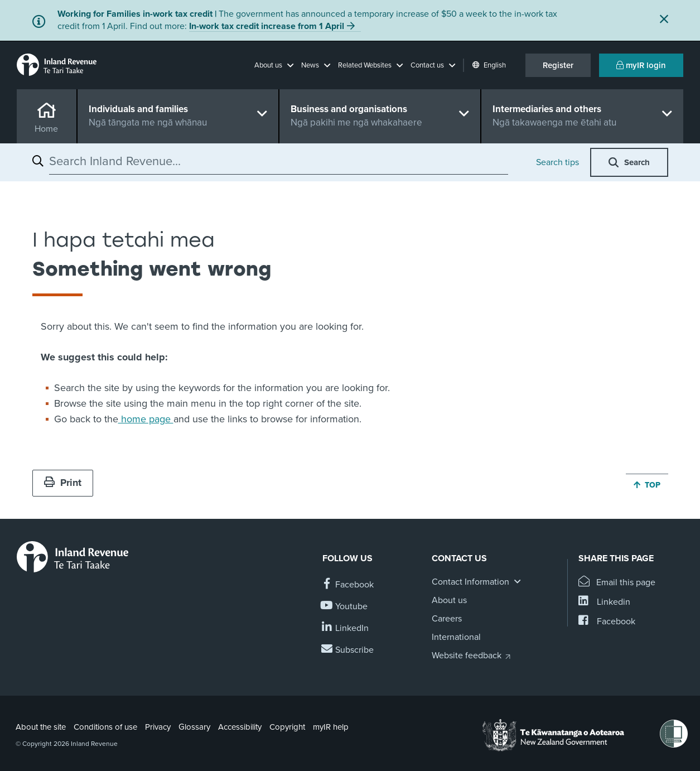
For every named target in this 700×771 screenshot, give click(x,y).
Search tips (557, 162)
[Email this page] (617, 583)
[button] (274, 65)
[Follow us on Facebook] (348, 585)
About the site (41, 727)
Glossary (194, 727)
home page (146, 419)
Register (558, 65)
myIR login (641, 65)
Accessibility (240, 727)
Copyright (287, 727)
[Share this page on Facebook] (607, 622)
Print (63, 483)
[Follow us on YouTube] (345, 607)
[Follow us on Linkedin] (346, 628)
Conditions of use (105, 727)
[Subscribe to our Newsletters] (348, 650)
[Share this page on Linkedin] (604, 602)
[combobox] (279, 161)
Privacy (158, 727)
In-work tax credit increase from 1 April (267, 26)
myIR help (331, 727)
